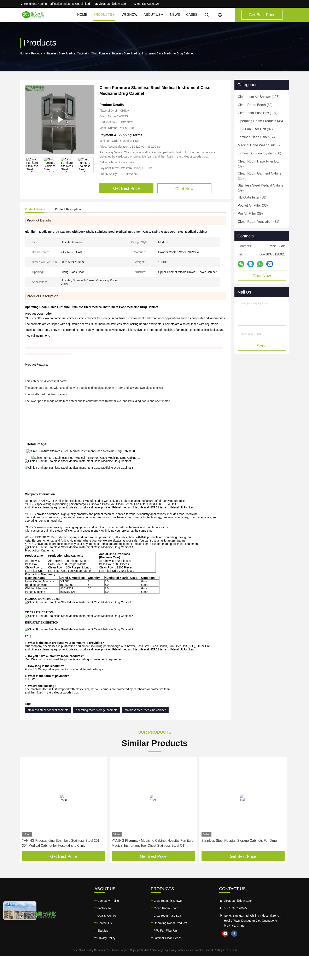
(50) (260, 153)
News (175, 15)
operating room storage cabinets (97, 734)
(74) (257, 137)
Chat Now (262, 276)
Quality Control (107, 940)
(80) (255, 105)
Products (104, 15)
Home (82, 15)
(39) (261, 188)
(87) (255, 129)
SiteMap (103, 955)
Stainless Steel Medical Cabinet (67, 53)
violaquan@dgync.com (112, 4)
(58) (252, 197)
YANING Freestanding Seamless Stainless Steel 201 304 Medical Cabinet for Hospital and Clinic (61, 867)
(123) (259, 97)
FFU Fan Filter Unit (166, 955)
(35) (250, 214)
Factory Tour (105, 932)
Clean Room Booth (166, 932)
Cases (192, 15)
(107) (258, 113)
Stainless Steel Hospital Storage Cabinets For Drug (239, 865)
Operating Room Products (170, 947)
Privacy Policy (106, 962)
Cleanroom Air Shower (168, 925)
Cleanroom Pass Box (167, 940)
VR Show (129, 15)
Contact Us (104, 947)
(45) (260, 121)
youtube (225, 958)
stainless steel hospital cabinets (48, 734)
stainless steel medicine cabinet (145, 734)
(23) (260, 176)
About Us (154, 15)
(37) (259, 164)
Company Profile (108, 925)
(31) (258, 222)
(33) (253, 205)
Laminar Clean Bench (168, 962)
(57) (260, 145)
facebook (234, 958)
